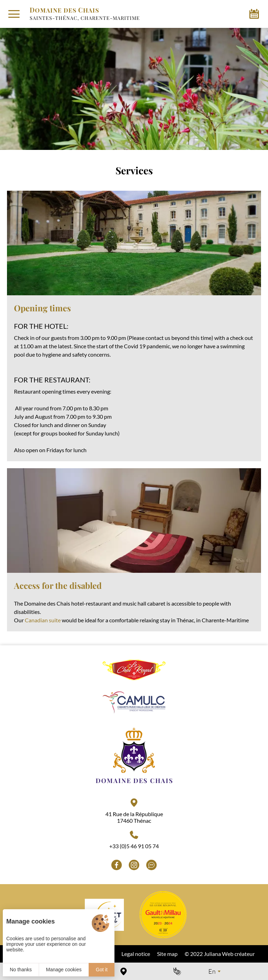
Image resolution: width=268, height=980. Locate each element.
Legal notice (136, 954)
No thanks (21, 970)
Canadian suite (43, 620)
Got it (102, 970)
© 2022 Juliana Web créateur (220, 954)
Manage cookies (64, 970)
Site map (167, 954)
